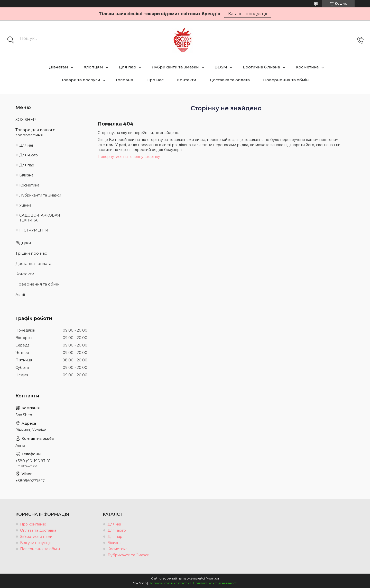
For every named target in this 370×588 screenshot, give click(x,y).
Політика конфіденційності (215, 583)
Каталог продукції (248, 14)
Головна (124, 80)
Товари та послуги (81, 80)
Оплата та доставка (38, 530)
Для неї (26, 145)
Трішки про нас (31, 253)
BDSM (221, 67)
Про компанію (33, 524)
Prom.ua (212, 578)
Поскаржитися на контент (170, 583)
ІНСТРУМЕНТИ (34, 230)
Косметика (307, 67)
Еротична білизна (261, 67)
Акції (20, 295)
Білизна (26, 175)
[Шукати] (11, 40)
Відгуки (23, 243)
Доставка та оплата (230, 80)
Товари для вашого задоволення (35, 132)
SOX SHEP (26, 119)
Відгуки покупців (36, 543)
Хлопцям (93, 67)
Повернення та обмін (286, 80)
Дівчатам (59, 67)
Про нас (155, 80)
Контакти (187, 80)
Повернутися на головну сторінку (129, 157)
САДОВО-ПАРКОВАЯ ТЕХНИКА (40, 218)
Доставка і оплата (33, 264)
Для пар (127, 67)
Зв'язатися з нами (36, 537)
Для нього (29, 155)
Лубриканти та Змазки (175, 67)
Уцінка (25, 205)
